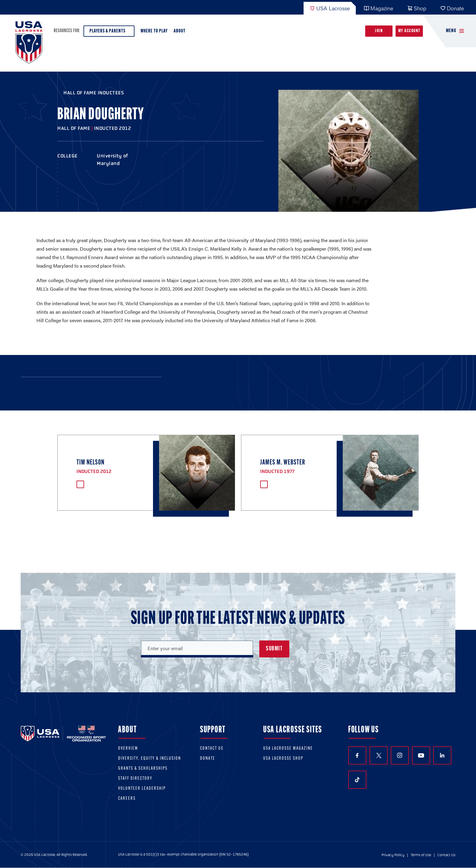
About (181, 33)
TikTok (357, 780)
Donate (452, 8)
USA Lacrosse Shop (283, 759)
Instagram (400, 755)
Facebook (357, 756)
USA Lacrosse (330, 8)
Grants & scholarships (143, 769)
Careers (127, 799)
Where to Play (154, 31)
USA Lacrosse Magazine (288, 749)
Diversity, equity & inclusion (150, 759)
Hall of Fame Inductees (94, 93)
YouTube (421, 755)
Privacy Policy (393, 855)
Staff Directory (135, 779)
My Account (409, 31)
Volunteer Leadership (142, 789)
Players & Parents (109, 33)
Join (379, 31)
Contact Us (212, 749)
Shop (417, 8)
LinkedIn (442, 755)
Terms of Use (421, 855)
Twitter (379, 755)
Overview (128, 749)
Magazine (378, 8)
